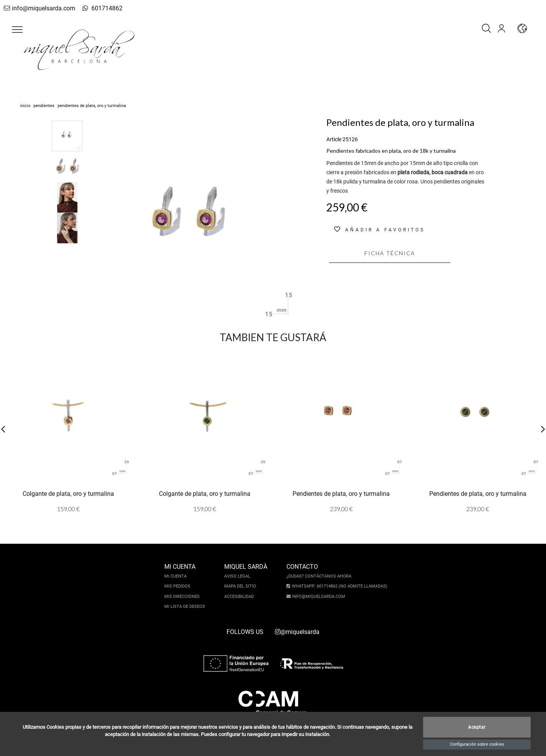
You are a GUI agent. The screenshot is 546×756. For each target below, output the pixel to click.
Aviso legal (239, 576)
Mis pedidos (179, 586)
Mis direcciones (184, 597)
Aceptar (477, 727)
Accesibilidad (241, 597)
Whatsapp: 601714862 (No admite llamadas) (338, 586)
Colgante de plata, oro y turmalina (68, 494)
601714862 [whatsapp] (94, 8)
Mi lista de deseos (187, 607)
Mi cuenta (177, 576)
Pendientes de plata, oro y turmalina (341, 494)
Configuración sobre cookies (477, 744)
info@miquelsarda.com (37, 8)
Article (334, 139)
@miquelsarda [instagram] (297, 632)
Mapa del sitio (242, 586)
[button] (17, 30)
